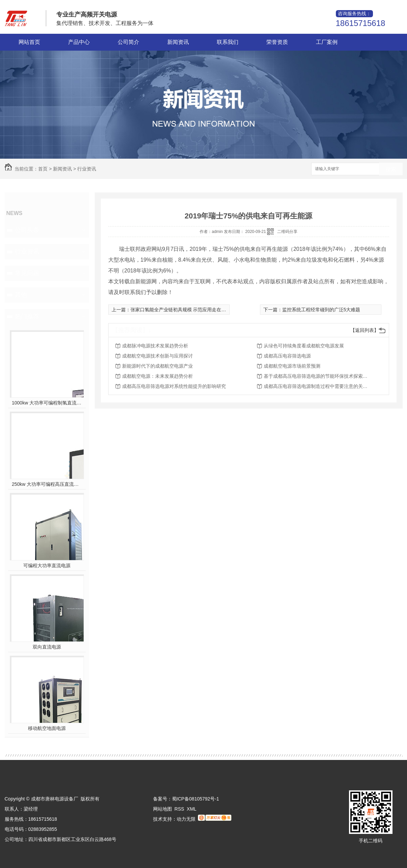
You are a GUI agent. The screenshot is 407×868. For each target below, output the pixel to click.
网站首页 (29, 42)
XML (192, 809)
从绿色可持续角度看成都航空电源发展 (304, 346)
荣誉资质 (277, 42)
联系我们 (228, 42)
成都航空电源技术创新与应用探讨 (157, 356)
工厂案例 (327, 42)
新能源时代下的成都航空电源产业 (157, 366)
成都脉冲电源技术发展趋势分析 (155, 346)
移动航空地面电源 (47, 728)
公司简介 (128, 42)
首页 (43, 169)
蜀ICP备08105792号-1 (196, 799)
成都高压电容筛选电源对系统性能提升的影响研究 (174, 386)
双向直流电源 (47, 647)
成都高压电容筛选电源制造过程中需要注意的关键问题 (318, 386)
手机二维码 (371, 841)
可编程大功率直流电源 (47, 565)
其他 (21, 295)
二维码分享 (287, 232)
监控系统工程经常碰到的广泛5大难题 (321, 310)
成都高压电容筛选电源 (287, 356)
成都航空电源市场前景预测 (292, 366)
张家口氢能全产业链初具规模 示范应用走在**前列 (183, 310)
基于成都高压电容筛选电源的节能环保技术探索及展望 (318, 376)
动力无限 (186, 819)
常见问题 (27, 273)
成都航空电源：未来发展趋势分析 (157, 376)
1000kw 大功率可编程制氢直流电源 (47, 403)
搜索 (391, 169)
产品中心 (79, 42)
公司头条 (27, 230)
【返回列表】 (365, 330)
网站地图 (163, 809)
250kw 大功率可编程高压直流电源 (47, 484)
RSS (179, 809)
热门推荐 (27, 316)
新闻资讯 (178, 42)
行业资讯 (87, 169)
